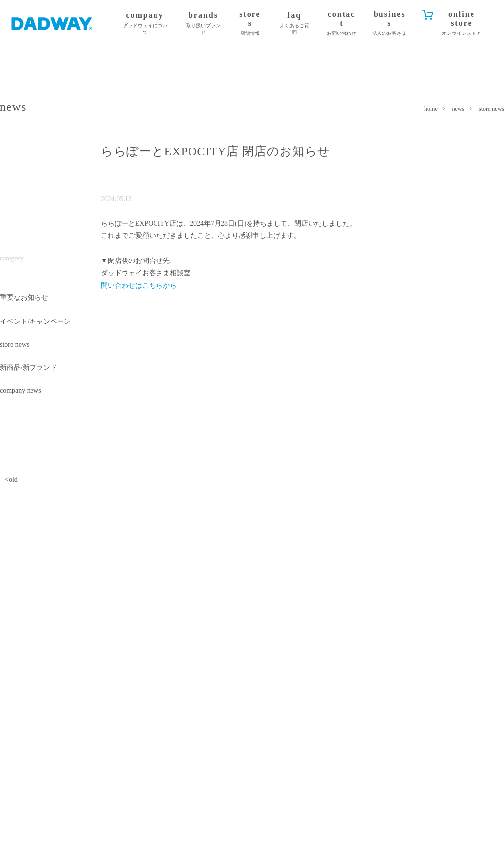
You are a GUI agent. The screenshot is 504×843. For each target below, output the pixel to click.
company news (21, 391)
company (145, 23)
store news (15, 344)
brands (203, 23)
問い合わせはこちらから (139, 285)
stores (250, 23)
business (390, 23)
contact (342, 23)
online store (462, 23)
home (431, 109)
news (458, 109)
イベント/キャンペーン (35, 321)
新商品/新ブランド (29, 368)
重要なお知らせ (24, 298)
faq (294, 23)
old (13, 479)
